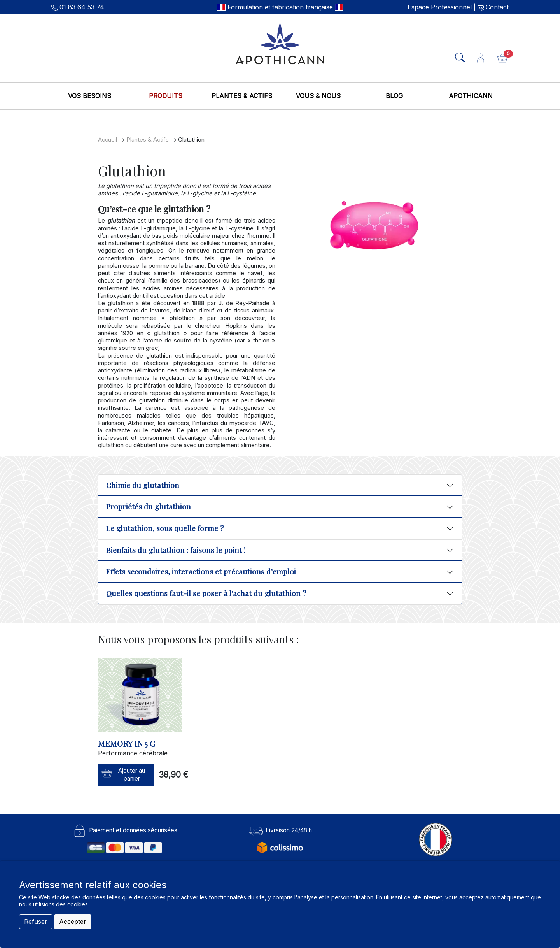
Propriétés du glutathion (149, 506)
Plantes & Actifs (242, 96)
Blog (394, 96)
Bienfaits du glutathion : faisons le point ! (176, 550)
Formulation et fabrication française (280, 7)
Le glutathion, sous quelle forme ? (165, 528)
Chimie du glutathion (143, 485)
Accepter (73, 922)
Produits (166, 96)
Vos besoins (90, 96)
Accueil (108, 140)
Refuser (36, 922)
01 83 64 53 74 (82, 7)
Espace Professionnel (440, 7)
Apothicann (471, 96)
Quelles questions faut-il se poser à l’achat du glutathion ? (206, 593)
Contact (496, 7)
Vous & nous (318, 96)
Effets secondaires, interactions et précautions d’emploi (201, 571)
